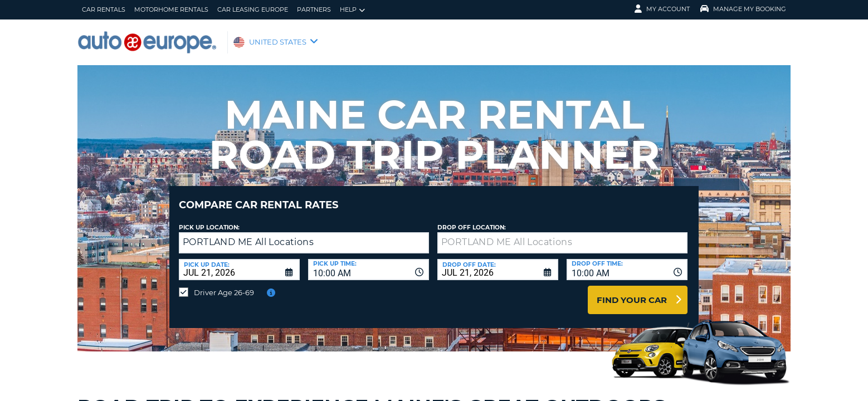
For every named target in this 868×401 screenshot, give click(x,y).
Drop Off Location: (472, 219)
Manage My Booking (743, 9)
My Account (662, 9)
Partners (314, 9)
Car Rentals (104, 9)
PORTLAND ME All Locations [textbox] (248, 234)
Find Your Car (632, 292)
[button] (418, 235)
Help (352, 10)
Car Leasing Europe (253, 9)
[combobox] (369, 261)
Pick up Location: (209, 219)
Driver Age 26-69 (224, 284)
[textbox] (562, 234)
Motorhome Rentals (171, 9)
